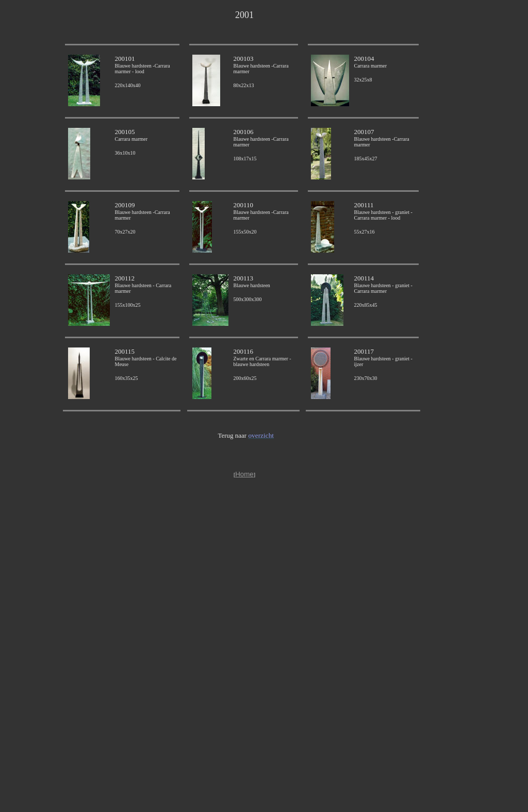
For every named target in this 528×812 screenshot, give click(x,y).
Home (244, 474)
